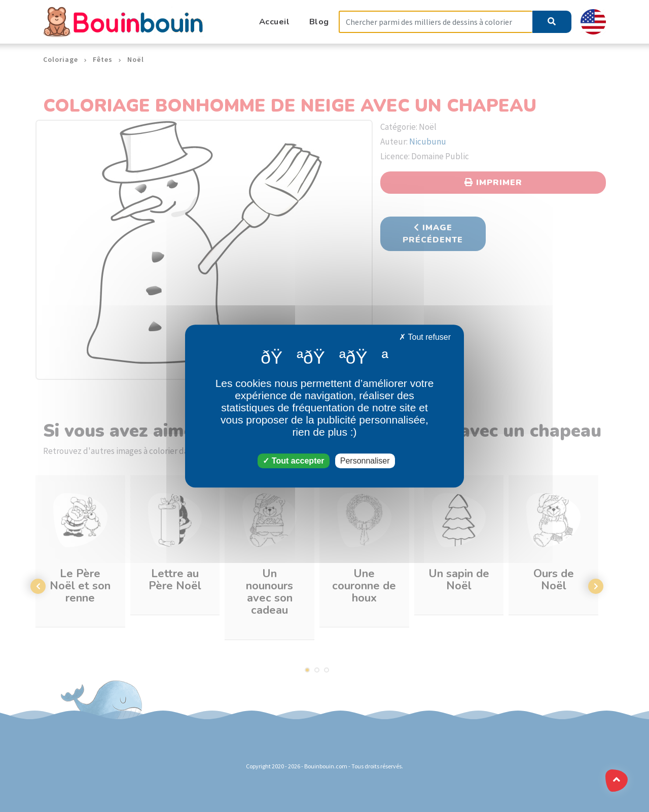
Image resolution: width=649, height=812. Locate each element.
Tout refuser (425, 337)
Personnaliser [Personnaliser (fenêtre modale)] (365, 461)
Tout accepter (293, 461)
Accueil (275, 22)
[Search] (436, 22)
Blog (319, 22)
